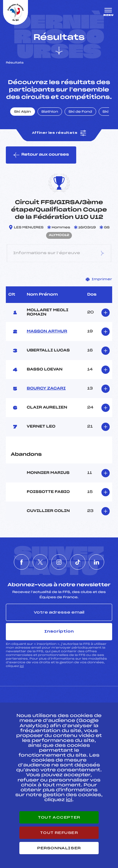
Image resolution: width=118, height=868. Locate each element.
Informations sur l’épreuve (59, 253)
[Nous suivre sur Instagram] (59, 562)
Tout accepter (59, 817)
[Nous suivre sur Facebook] (22, 562)
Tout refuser (59, 833)
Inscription (59, 631)
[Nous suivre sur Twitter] (40, 562)
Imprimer (99, 279)
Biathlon (50, 112)
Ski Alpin (23, 112)
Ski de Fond (80, 112)
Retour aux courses (41, 155)
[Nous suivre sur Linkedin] (96, 562)
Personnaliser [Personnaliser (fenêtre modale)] (59, 848)
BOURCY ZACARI (46, 389)
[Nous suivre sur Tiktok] (78, 562)
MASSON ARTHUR (47, 331)
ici (22, 666)
